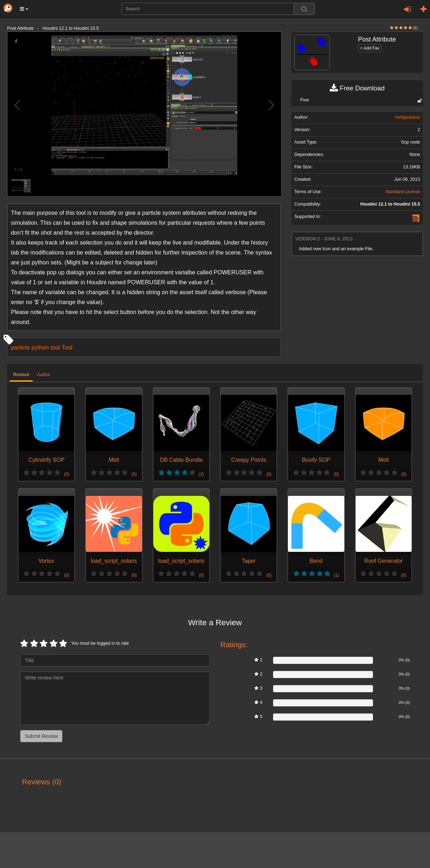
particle (20, 347)
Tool (67, 347)
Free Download (357, 88)
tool (55, 347)
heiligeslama (408, 117)
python (40, 347)
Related (21, 375)
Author (44, 375)
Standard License (403, 192)
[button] (24, 9)
